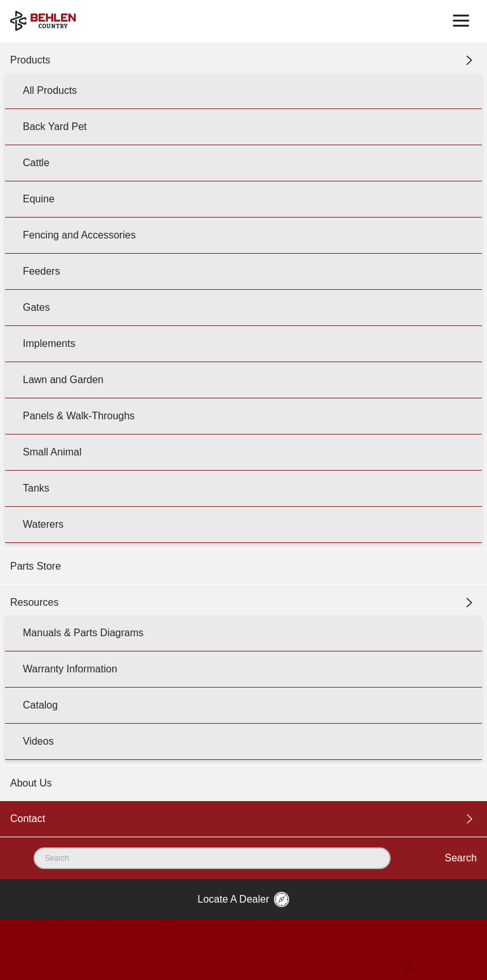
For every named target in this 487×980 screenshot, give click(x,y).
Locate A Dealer (244, 899)
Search (461, 858)
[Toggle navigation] (461, 21)
